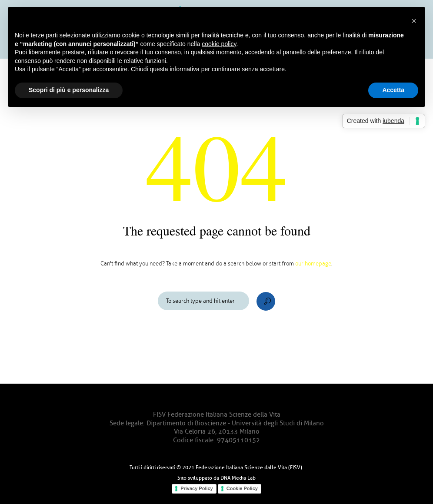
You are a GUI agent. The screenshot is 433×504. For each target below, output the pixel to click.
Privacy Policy (197, 488)
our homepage (313, 264)
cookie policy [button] (219, 44)
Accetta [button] (393, 90)
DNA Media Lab (238, 478)
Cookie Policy (242, 488)
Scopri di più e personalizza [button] (69, 90)
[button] (414, 21)
